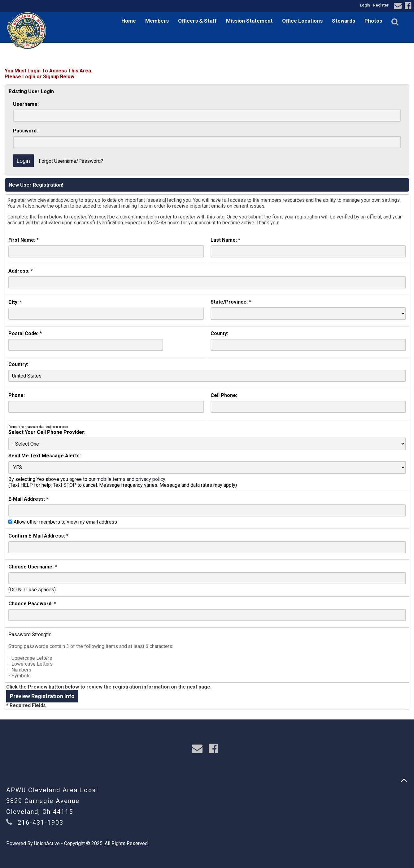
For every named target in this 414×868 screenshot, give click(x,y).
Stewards (344, 21)
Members (157, 21)
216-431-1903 (41, 823)
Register (381, 5)
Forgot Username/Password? (71, 161)
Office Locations (302, 21)
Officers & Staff (197, 21)
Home (129, 21)
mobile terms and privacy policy (131, 479)
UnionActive (47, 843)
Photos (373, 21)
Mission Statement (249, 21)
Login (365, 5)
